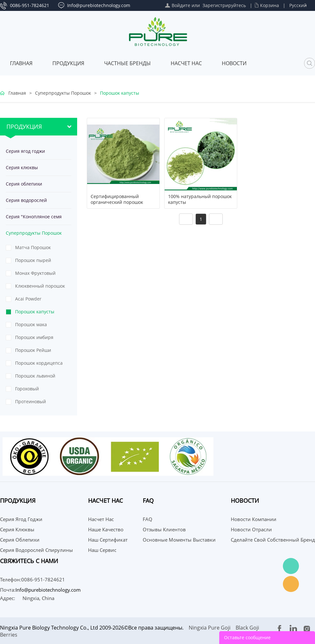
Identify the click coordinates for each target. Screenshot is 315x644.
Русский (298, 5)
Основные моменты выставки (179, 540)
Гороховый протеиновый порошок (41, 390)
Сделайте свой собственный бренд (273, 540)
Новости (234, 63)
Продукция (68, 63)
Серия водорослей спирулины (26, 203)
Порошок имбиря (34, 337)
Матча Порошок (33, 247)
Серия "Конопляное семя (34, 217)
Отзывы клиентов (164, 529)
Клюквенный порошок (40, 286)
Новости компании (254, 519)
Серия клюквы (22, 167)
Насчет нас (186, 63)
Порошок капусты (120, 93)
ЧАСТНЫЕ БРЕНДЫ (127, 63)
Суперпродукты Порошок (63, 93)
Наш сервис (102, 550)
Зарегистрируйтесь (224, 5)
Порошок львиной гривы (35, 378)
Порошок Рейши (33, 350)
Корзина (270, 5)
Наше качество (106, 529)
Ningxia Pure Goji (210, 628)
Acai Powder (28, 299)
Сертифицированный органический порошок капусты (117, 202)
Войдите (181, 5)
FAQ (148, 519)
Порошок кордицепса (39, 363)
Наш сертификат (108, 540)
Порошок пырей (33, 260)
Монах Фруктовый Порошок (35, 275)
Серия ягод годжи (25, 151)
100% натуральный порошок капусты (200, 199)
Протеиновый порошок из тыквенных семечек (37, 403)
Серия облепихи (24, 184)
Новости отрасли (251, 529)
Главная (21, 63)
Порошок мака (31, 324)
